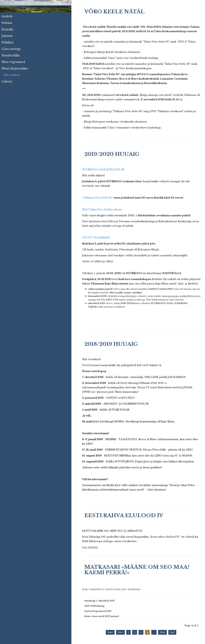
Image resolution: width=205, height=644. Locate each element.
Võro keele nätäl (114, 12)
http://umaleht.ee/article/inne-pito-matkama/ (112, 589)
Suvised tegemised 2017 (98, 611)
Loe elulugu (90, 547)
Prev (120, 632)
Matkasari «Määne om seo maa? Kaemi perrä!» (137, 570)
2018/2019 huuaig (111, 344)
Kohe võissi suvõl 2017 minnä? (102, 616)
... (154, 632)
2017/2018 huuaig (94, 606)
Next (162, 632)
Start (110, 632)
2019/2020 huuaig (112, 154)
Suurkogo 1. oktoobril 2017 (100, 601)
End (172, 632)
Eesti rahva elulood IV (124, 515)
